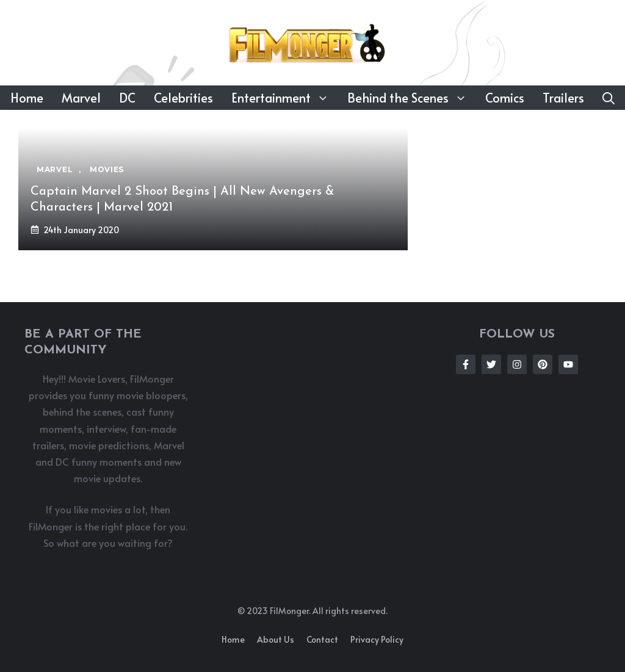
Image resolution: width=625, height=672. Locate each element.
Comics (505, 98)
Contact (322, 639)
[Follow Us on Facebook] (466, 364)
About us (276, 639)
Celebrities (183, 98)
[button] (609, 98)
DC (127, 98)
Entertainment (285, 98)
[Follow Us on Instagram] (517, 364)
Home (27, 98)
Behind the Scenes (412, 98)
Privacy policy (377, 639)
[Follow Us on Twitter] (491, 364)
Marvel (81, 98)
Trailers (563, 98)
